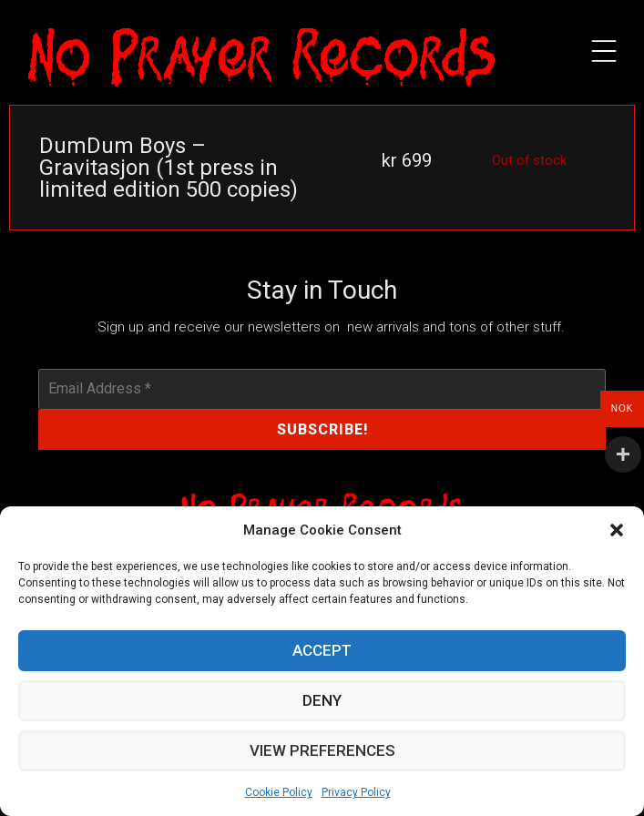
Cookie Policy (279, 792)
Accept (322, 651)
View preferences (322, 751)
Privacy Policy (356, 792)
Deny (322, 701)
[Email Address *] (322, 390)
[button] (617, 530)
